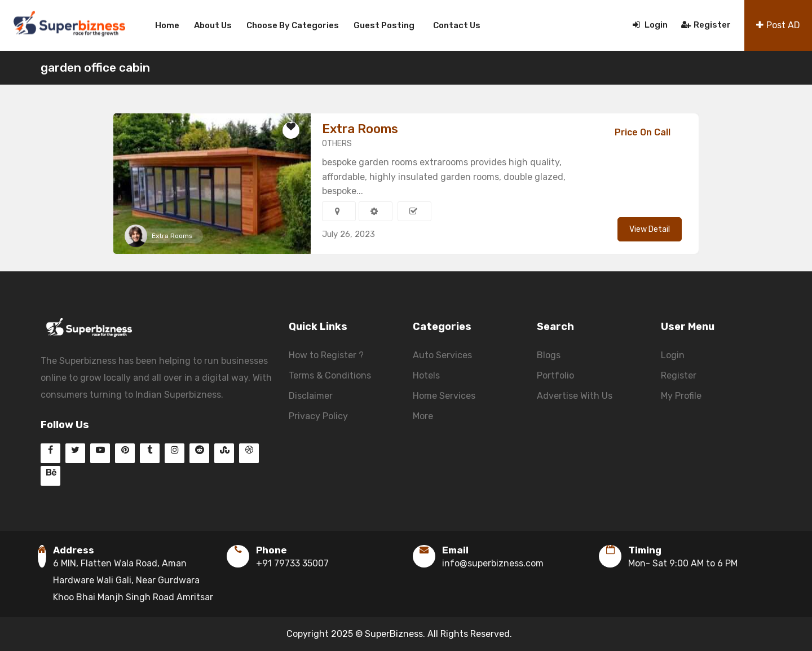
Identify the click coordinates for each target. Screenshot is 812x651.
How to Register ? (326, 355)
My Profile (681, 396)
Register (706, 25)
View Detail (650, 229)
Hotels (426, 375)
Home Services (444, 396)
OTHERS (337, 144)
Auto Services (442, 355)
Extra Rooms (172, 236)
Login (650, 25)
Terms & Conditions (330, 375)
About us (213, 25)
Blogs (549, 355)
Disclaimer (311, 396)
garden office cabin (95, 67)
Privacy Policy (318, 416)
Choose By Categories (293, 25)
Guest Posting (384, 25)
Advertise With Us (575, 396)
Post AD (778, 25)
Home (167, 25)
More (423, 416)
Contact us (457, 25)
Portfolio (555, 375)
